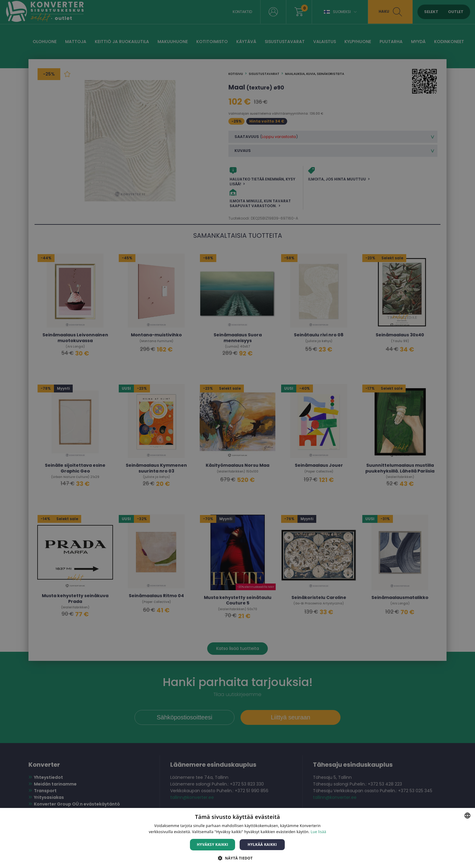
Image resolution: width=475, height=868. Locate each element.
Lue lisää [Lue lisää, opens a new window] (318, 832)
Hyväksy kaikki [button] (213, 844)
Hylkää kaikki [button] (262, 844)
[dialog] (237, 434)
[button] (237, 858)
